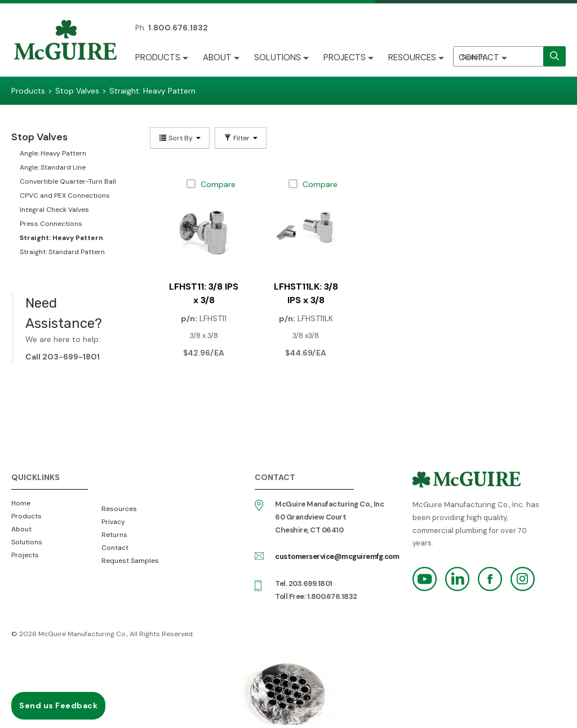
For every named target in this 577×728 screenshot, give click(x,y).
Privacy (113, 522)
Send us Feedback (58, 705)
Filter (241, 138)
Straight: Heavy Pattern (61, 238)
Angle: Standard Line (53, 167)
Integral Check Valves (54, 210)
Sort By (180, 138)
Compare (218, 184)
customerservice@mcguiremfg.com (337, 556)
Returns (114, 535)
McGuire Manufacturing (65, 41)
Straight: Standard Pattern (62, 252)
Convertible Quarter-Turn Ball (68, 181)
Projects (345, 57)
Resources (412, 57)
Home (21, 503)
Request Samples (130, 561)
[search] (554, 56)
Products (158, 57)
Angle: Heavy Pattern (53, 153)
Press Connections (51, 224)
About (217, 57)
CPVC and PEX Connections (65, 196)
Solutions (278, 57)
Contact (479, 57)
